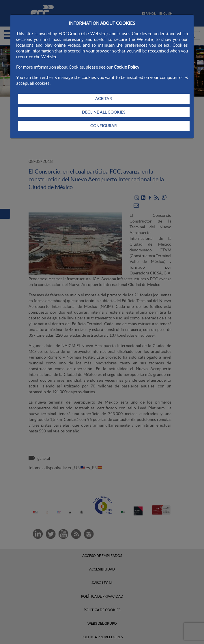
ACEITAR (104, 99)
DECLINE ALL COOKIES (104, 112)
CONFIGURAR (104, 126)
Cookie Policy (127, 67)
